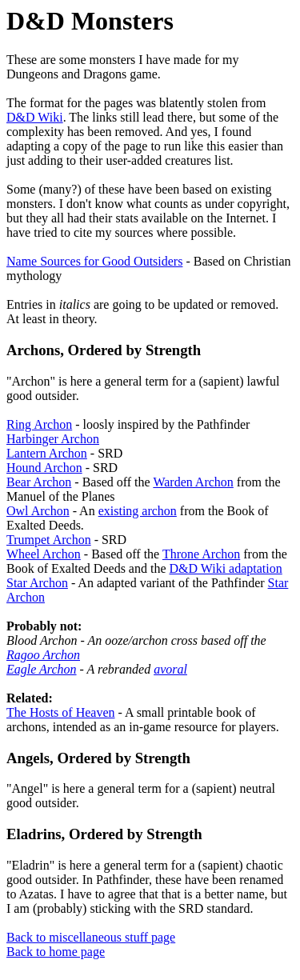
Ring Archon (39, 424)
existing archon (138, 511)
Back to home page (56, 952)
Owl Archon (38, 511)
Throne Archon (201, 554)
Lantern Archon (47, 453)
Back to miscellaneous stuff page (91, 937)
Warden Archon (193, 482)
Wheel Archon (44, 554)
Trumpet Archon (49, 540)
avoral (170, 669)
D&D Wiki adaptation (226, 568)
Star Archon (37, 583)
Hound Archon (44, 468)
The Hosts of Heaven (61, 712)
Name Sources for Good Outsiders (94, 261)
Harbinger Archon (53, 439)
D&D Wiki (35, 117)
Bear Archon (39, 482)
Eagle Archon (42, 669)
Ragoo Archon (43, 655)
